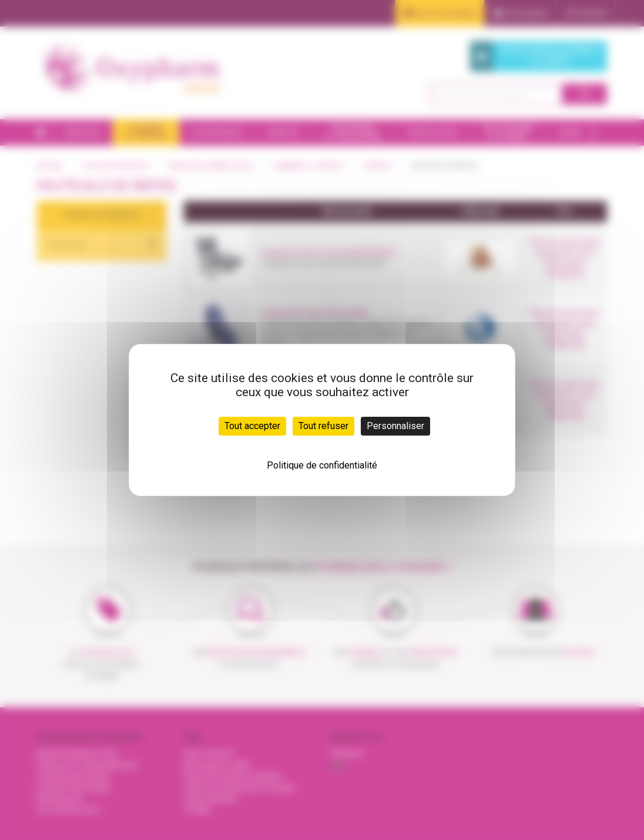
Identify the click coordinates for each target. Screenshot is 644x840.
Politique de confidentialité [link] (322, 465)
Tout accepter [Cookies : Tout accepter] (252, 426)
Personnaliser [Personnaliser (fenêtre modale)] (395, 426)
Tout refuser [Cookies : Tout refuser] (323, 426)
